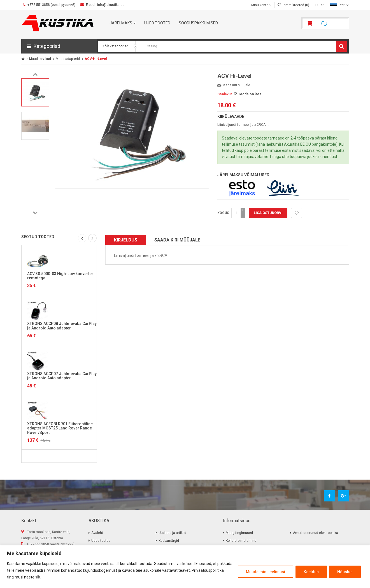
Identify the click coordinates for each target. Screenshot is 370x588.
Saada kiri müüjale (234, 85)
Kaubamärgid (169, 541)
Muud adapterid (68, 59)
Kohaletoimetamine (241, 541)
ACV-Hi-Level (96, 59)
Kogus (223, 213)
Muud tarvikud (40, 59)
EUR (320, 5)
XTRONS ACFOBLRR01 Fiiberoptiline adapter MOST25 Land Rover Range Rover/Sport (60, 428)
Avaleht (97, 533)
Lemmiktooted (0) (293, 5)
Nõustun (345, 572)
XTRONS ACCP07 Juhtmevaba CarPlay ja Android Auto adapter (62, 376)
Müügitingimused (239, 533)
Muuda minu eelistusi (266, 572)
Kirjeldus (126, 240)
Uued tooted (101, 541)
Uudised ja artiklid (172, 533)
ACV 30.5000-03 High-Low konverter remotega (60, 276)
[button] (59, 46)
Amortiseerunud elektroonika (316, 533)
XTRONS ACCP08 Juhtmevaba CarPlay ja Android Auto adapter (62, 326)
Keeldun (311, 572)
